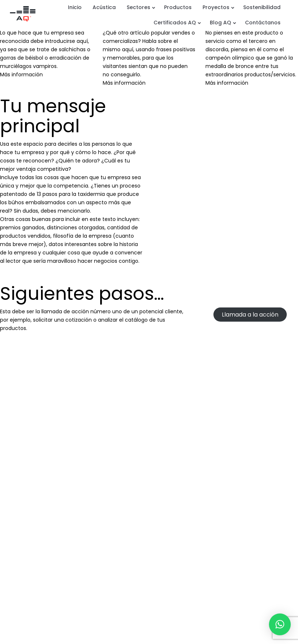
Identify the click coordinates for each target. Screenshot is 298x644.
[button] (280, 624)
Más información (21, 75)
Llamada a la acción (250, 315)
